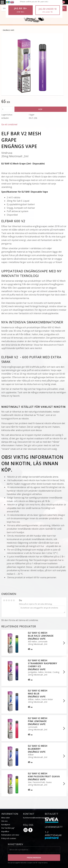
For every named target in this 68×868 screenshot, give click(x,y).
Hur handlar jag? (8, 828)
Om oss (4, 821)
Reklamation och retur (10, 835)
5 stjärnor (14, 600)
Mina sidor (6, 818)
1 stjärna (4, 600)
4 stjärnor (11, 600)
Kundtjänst (6, 825)
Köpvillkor (5, 831)
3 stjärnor (9, 600)
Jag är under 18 (48, 10)
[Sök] (64, 8)
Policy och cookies (9, 838)
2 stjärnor (6, 600)
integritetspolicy (43, 863)
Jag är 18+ (21, 10)
